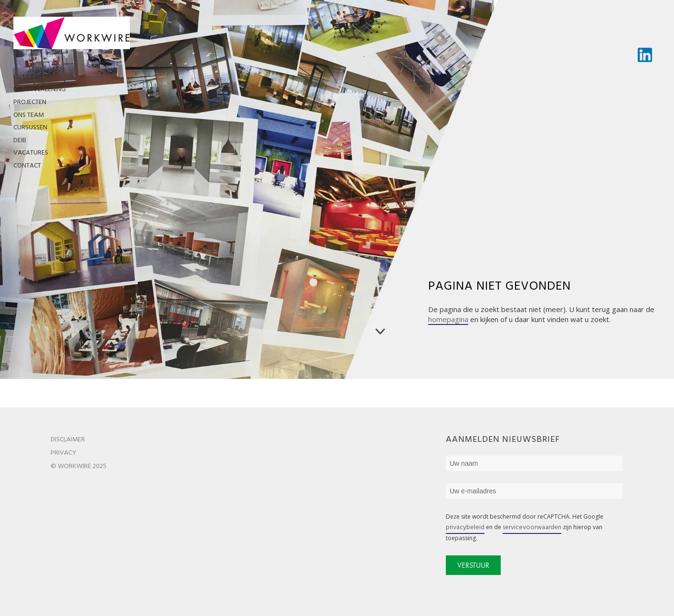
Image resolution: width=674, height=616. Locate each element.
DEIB (20, 141)
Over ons (28, 77)
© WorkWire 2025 (79, 466)
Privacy (63, 453)
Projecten (30, 102)
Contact (27, 166)
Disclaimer (68, 440)
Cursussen (30, 128)
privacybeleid (465, 527)
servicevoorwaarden (532, 527)
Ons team (29, 115)
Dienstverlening (40, 89)
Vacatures (31, 153)
